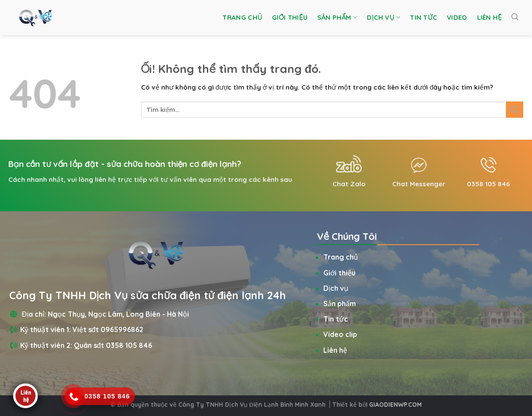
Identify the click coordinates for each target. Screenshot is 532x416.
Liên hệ (490, 17)
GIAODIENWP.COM (395, 404)
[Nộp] (514, 110)
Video (457, 17)
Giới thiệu (290, 17)
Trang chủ (242, 17)
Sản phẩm (337, 18)
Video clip (340, 334)
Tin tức (423, 17)
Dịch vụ (384, 18)
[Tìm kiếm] (515, 17)
